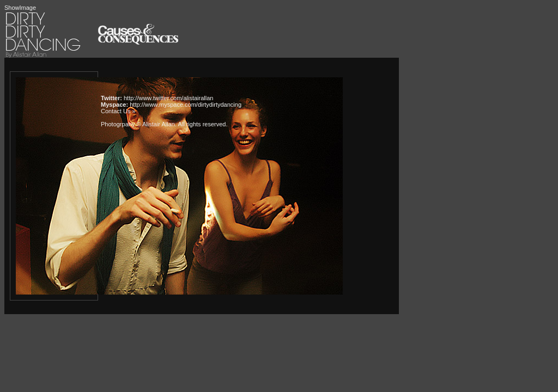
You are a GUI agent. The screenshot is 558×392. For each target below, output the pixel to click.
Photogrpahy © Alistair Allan (138, 124)
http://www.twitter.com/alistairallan (168, 98)
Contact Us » (118, 111)
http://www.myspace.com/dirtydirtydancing (186, 105)
